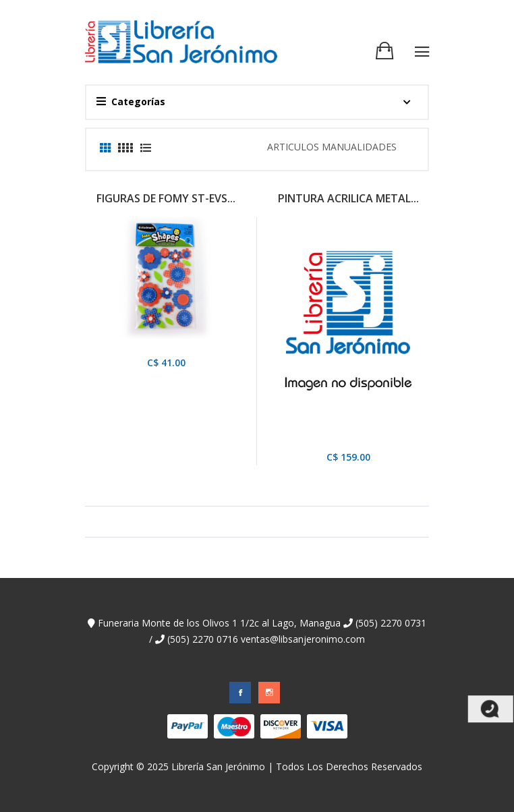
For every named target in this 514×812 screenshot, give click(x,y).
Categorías (131, 101)
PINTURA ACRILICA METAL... (348, 198)
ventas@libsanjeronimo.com (303, 639)
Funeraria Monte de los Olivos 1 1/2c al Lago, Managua (214, 623)
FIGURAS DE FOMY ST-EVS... (166, 198)
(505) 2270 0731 (385, 623)
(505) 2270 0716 (197, 639)
